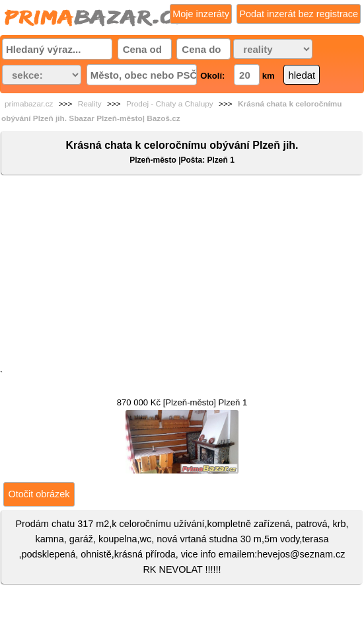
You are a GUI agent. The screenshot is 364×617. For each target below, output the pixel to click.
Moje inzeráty (201, 14)
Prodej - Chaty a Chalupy (170, 104)
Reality (90, 104)
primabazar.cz (29, 104)
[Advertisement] (182, 275)
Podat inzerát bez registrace (299, 14)
